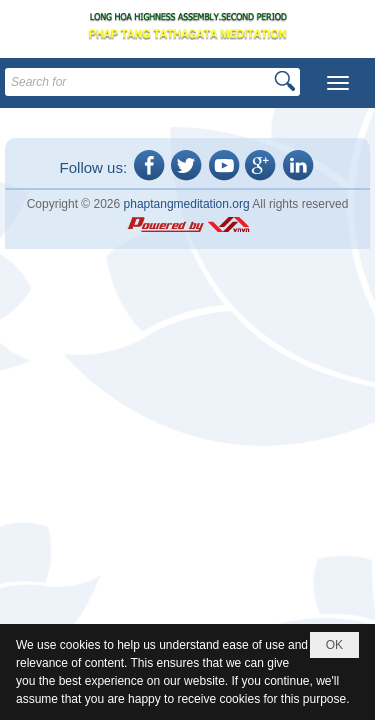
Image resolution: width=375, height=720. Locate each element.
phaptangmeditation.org (187, 204)
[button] (338, 83)
